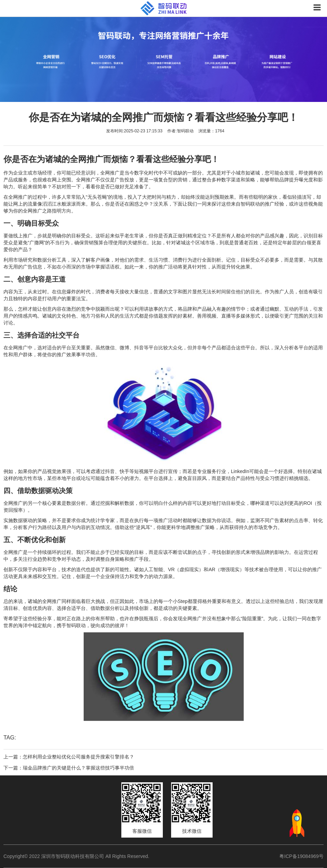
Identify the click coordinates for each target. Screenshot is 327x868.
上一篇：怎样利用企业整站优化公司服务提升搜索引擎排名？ (69, 757)
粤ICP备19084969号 (301, 856)
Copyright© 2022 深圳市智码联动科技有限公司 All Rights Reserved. (79, 856)
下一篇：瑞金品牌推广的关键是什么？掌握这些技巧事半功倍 (69, 768)
